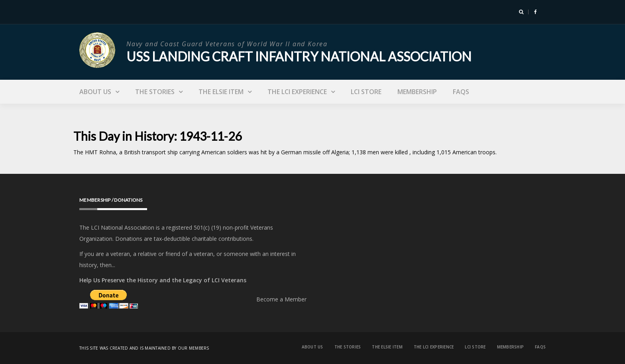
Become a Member (281, 299)
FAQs (461, 92)
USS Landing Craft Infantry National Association (299, 56)
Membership (417, 92)
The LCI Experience (297, 92)
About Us (95, 92)
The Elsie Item (221, 92)
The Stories (155, 92)
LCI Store (366, 92)
